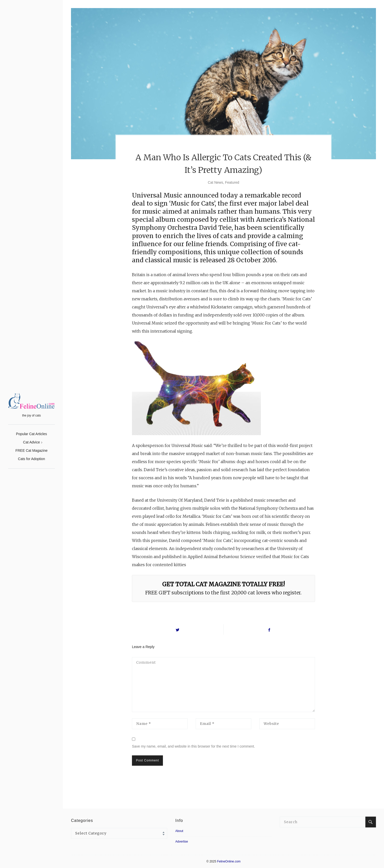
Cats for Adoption (31, 459)
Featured (232, 182)
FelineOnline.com (229, 861)
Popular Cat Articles (32, 434)
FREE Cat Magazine (31, 451)
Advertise (182, 842)
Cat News (215, 182)
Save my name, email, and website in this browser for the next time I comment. (194, 746)
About (179, 831)
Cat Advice (32, 442)
